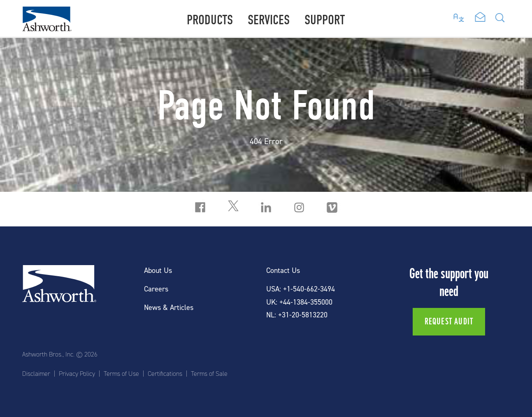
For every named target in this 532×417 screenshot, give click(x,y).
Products (210, 20)
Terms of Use (121, 374)
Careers (156, 289)
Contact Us (283, 271)
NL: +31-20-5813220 (297, 315)
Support (325, 20)
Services (269, 20)
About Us (158, 271)
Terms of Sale (209, 374)
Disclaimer (36, 374)
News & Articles (169, 308)
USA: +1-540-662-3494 (301, 289)
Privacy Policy (77, 374)
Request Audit (449, 321)
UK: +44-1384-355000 (299, 302)
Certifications (165, 374)
